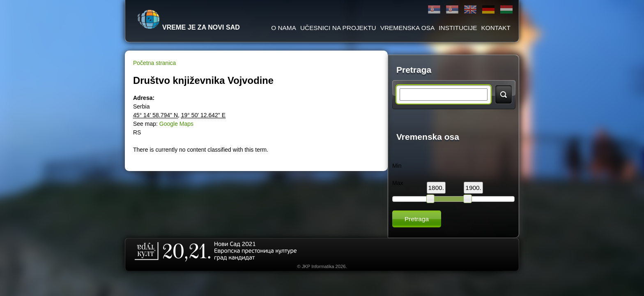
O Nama (284, 28)
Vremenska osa (408, 28)
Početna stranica (154, 63)
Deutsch (488, 10)
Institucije (458, 28)
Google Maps (176, 124)
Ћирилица (434, 10)
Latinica (452, 10)
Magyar (506, 10)
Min (397, 166)
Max (398, 183)
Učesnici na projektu (338, 28)
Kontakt (496, 28)
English (470, 10)
